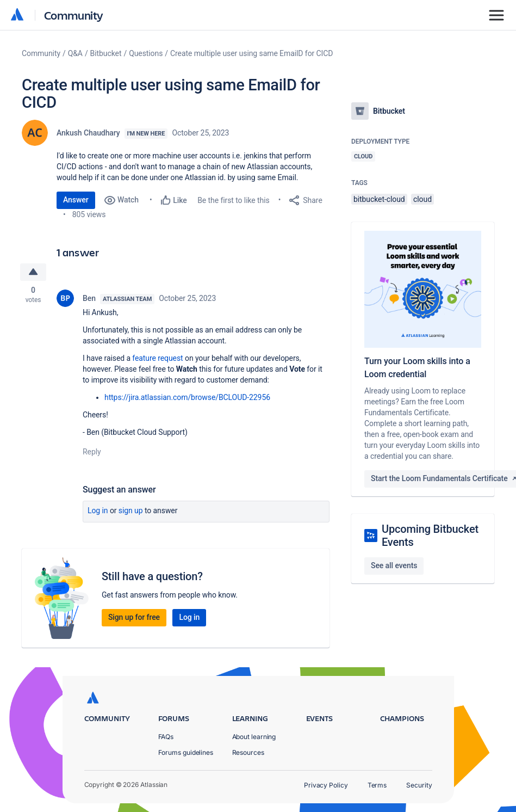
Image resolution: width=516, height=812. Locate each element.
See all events (394, 565)
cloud (422, 199)
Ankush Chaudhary (88, 133)
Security (419, 785)
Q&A (75, 53)
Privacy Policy (326, 785)
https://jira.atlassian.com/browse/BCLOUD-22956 (187, 397)
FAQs (166, 737)
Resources (248, 752)
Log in (98, 510)
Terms (377, 785)
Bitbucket (106, 53)
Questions (146, 53)
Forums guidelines (186, 752)
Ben (89, 298)
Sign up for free (134, 617)
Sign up (131, 510)
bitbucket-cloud (379, 199)
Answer (76, 200)
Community (74, 15)
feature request (157, 358)
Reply (92, 452)
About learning (254, 737)
